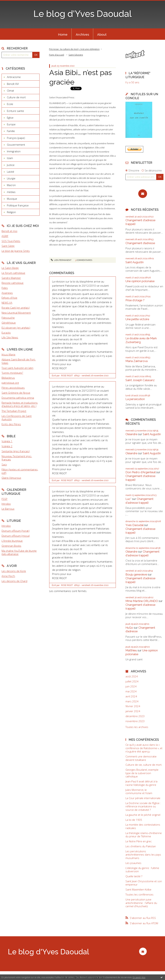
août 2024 (132, 676)
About (102, 34)
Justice (11, 165)
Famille (11, 131)
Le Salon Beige (10, 268)
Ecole (10, 104)
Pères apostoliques (13, 388)
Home (63, 34)
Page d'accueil (57, 55)
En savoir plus (139, 977)
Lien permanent (61, 260)
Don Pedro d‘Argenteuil (140, 472)
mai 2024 (131, 691)
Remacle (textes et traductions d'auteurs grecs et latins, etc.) (20, 404)
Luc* (128, 499)
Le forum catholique (13, 273)
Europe (11, 124)
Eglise (10, 118)
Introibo (6, 504)
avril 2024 (131, 696)
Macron (11, 185)
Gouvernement (16, 145)
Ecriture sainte (15, 111)
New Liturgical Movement (16, 313)
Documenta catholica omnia (18, 398)
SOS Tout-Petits (11, 241)
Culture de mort (16, 97)
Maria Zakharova (137, 361)
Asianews (7, 293)
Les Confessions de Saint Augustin (17, 418)
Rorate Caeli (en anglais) (16, 308)
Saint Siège (8, 246)
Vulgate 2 (7, 446)
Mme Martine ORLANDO (142, 601)
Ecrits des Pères (11, 424)
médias (11, 192)
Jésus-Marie (8, 354)
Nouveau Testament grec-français (17, 458)
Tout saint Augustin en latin (17, 368)
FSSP (4, 499)
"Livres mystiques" (12, 373)
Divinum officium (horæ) (16, 531)
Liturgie (11, 178)
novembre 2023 (135, 721)
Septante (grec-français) (16, 451)
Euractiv (6, 333)
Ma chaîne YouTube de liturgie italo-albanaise (19, 552)
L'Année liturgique (12, 541)
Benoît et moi (9, 231)
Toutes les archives (137, 727)
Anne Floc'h (8, 576)
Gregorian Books (11, 546)
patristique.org (10, 383)
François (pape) (16, 138)
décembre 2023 (135, 716)
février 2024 (133, 706)
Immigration (14, 151)
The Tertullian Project (14, 411)
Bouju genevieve (136, 574)
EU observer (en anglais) (16, 328)
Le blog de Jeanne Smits (16, 251)
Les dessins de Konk (14, 571)
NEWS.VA (7, 303)
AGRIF (5, 236)
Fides (5, 288)
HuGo (129, 628)
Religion (11, 212)
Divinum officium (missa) (16, 536)
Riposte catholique (13, 283)
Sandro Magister (11, 278)
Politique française (18, 205)
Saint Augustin (135, 262)
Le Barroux (8, 509)
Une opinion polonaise (140, 281)
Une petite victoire (137, 319)
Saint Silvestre (76, 55)
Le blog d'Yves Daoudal (83, 14)
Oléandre (131, 434)
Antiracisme (14, 77)
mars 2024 (132, 701)
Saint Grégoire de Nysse (16, 393)
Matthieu (131, 650)
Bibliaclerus (8, 378)
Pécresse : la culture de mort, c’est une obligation (74, 49)
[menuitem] (63, 34)
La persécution (135, 399)
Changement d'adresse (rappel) (139, 501)
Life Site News (10, 337)
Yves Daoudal (134, 525)
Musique (12, 199)
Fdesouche (8, 318)
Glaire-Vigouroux (11, 478)
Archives (82, 34)
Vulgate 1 (7, 441)
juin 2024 (131, 686)
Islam (10, 158)
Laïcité (11, 172)
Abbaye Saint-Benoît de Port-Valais (19, 361)
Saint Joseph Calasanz (140, 380)
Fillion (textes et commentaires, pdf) (20, 471)
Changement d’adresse (140, 243)
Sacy (4, 464)
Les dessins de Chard (14, 581)
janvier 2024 (133, 711)
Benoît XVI (13, 84)
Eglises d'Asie (9, 298)
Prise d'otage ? (135, 300)
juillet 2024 (132, 681)
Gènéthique (9, 323)
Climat (10, 91)
